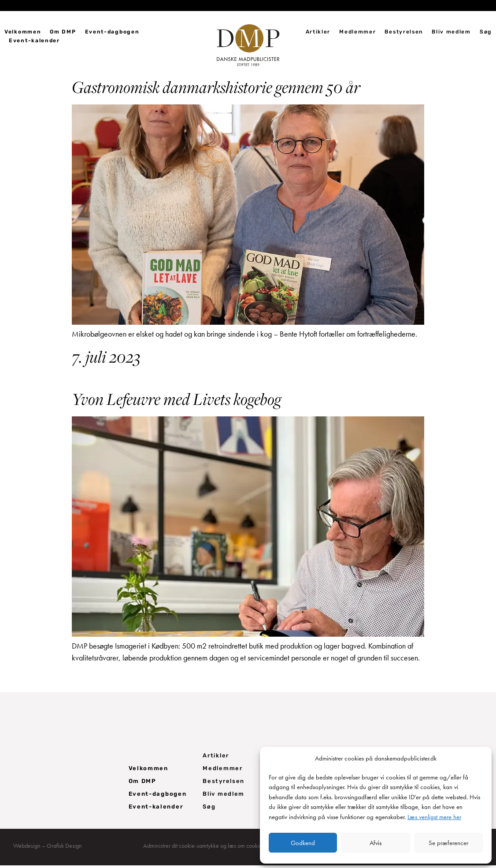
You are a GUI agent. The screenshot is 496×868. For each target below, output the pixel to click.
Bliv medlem (451, 32)
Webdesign (27, 848)
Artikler (318, 32)
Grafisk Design (64, 848)
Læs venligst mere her (434, 817)
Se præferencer (448, 843)
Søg (486, 32)
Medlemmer (357, 32)
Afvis (376, 843)
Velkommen (23, 32)
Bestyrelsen (404, 32)
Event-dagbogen (112, 32)
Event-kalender (34, 41)
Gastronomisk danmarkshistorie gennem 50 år (216, 89)
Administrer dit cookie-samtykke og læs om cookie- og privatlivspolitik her (230, 848)
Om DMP (63, 32)
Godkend (303, 843)
